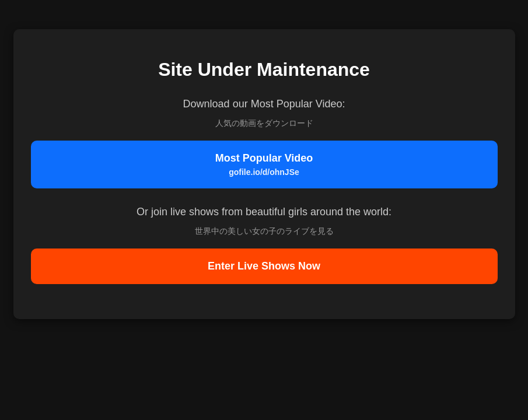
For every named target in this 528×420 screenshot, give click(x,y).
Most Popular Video (264, 164)
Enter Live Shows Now (264, 266)
